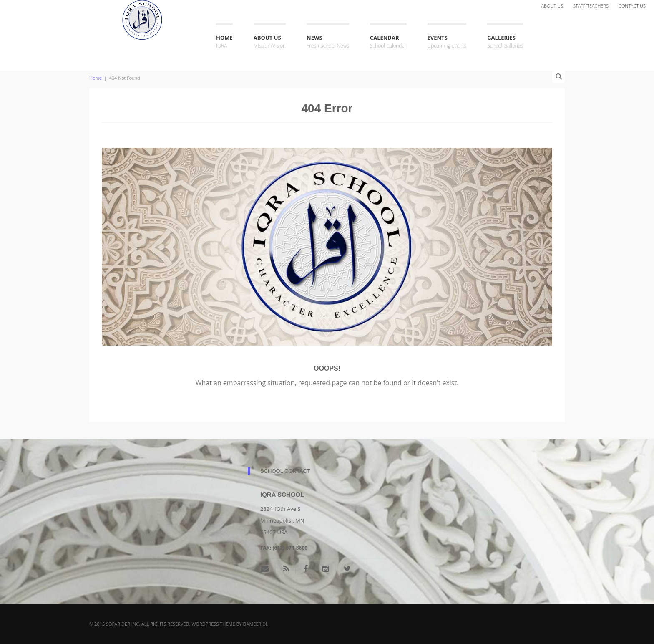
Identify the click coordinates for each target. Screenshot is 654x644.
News (328, 42)
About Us (552, 6)
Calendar (388, 42)
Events (447, 42)
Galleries (505, 42)
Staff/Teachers (591, 6)
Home (224, 42)
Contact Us (632, 6)
